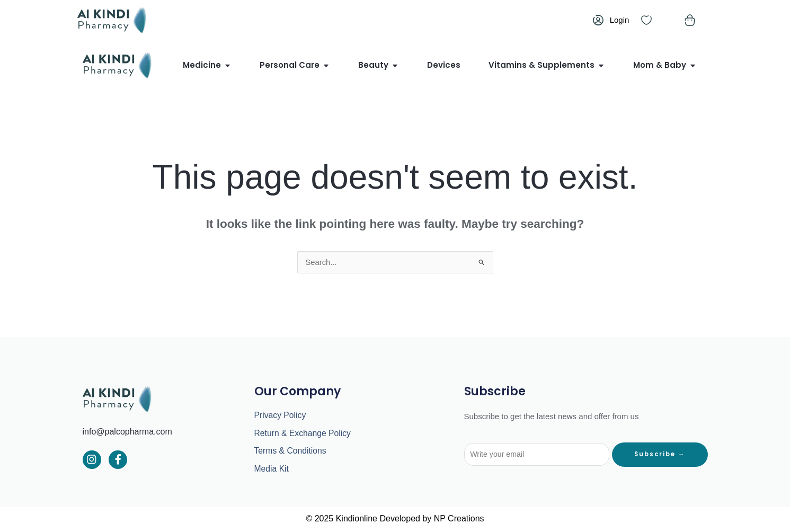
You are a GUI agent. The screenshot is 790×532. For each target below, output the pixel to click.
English (529, 20)
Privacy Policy (281, 416)
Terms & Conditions (291, 452)
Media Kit (272, 470)
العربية (501, 20)
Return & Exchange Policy (304, 434)
